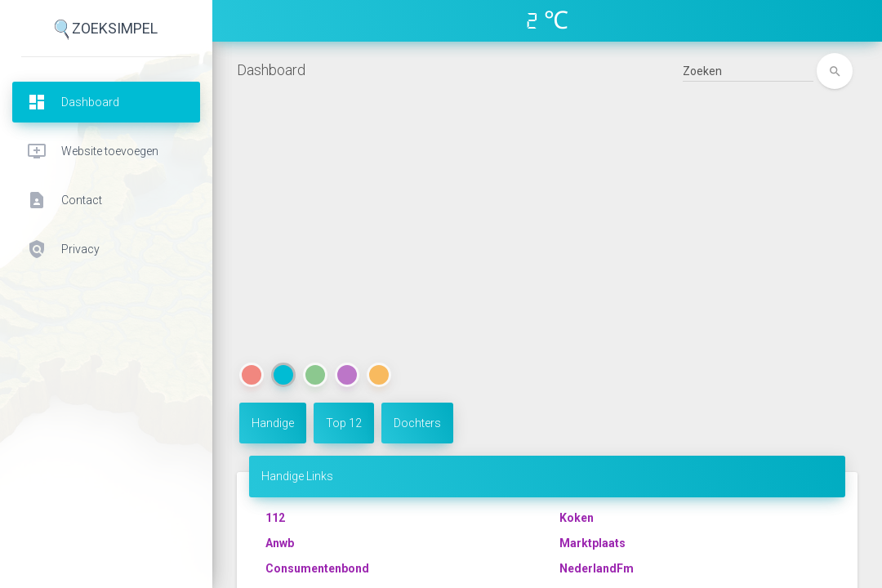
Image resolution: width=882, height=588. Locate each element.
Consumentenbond (317, 568)
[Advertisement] (547, 238)
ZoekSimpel (106, 30)
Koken (577, 518)
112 (275, 518)
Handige (273, 423)
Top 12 (344, 423)
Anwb (280, 543)
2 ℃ (547, 20)
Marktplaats (592, 543)
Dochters (417, 423)
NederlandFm (597, 568)
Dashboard (271, 70)
